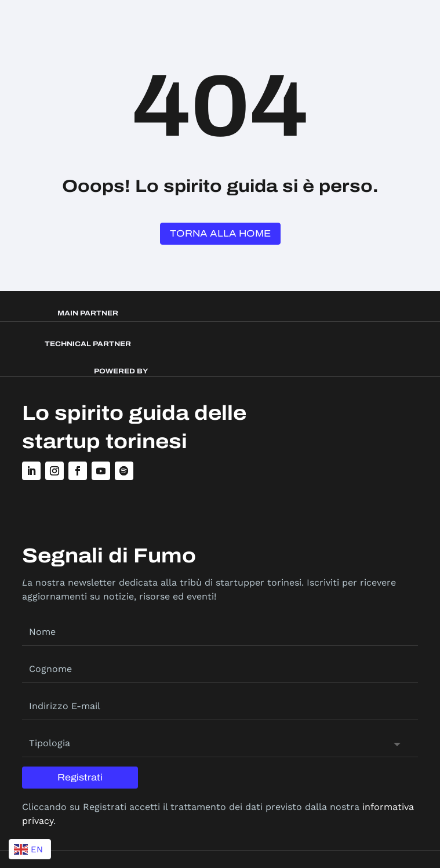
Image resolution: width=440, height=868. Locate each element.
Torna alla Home (220, 233)
